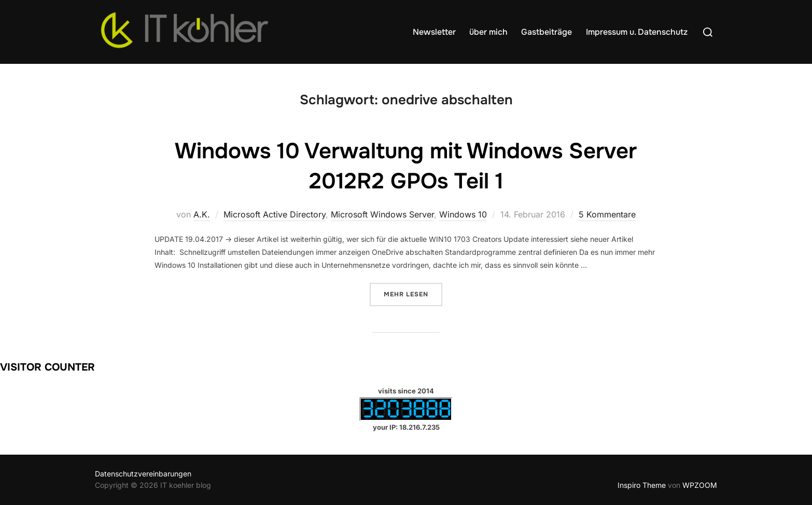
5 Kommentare (607, 214)
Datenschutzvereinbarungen (143, 474)
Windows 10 (463, 214)
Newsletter (434, 32)
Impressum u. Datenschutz (637, 32)
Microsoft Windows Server (382, 214)
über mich (488, 32)
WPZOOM (700, 485)
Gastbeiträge (547, 32)
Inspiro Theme (642, 485)
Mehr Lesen (413, 294)
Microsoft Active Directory (275, 214)
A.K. (202, 214)
